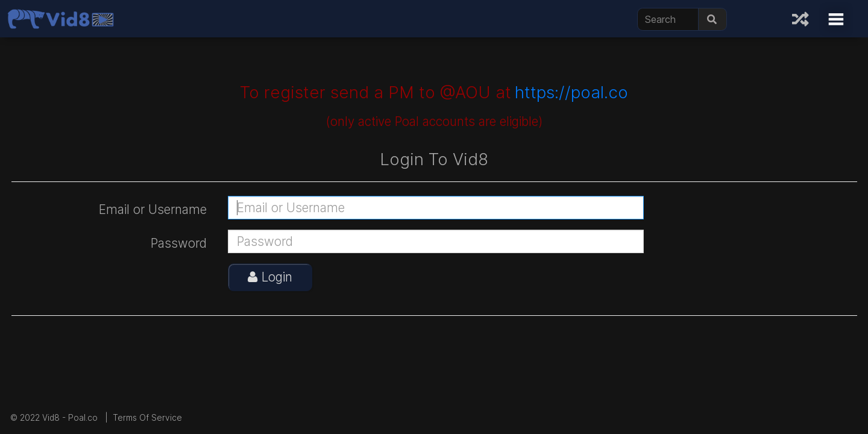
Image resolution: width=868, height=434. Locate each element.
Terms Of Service (147, 418)
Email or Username (153, 209)
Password (179, 243)
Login (270, 277)
